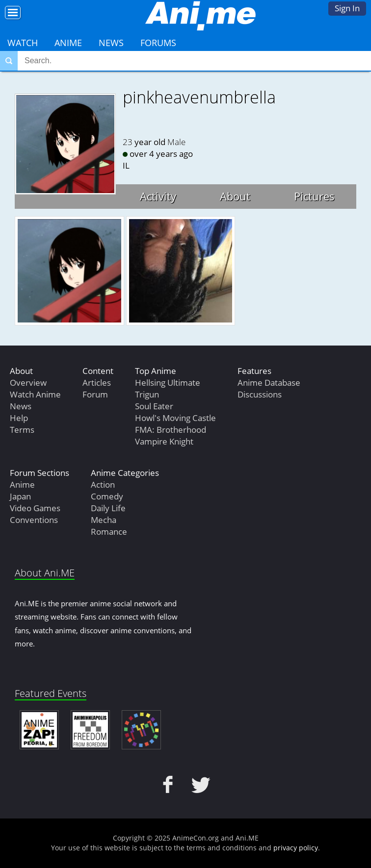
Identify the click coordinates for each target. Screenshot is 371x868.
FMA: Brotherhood (171, 430)
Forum (95, 394)
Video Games (35, 508)
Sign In (347, 8)
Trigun (147, 394)
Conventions (34, 520)
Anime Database (269, 383)
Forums (158, 43)
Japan (20, 496)
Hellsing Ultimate (168, 383)
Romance (109, 532)
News (111, 43)
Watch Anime (35, 394)
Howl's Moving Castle (175, 418)
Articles (97, 383)
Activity (158, 196)
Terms (22, 430)
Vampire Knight (164, 441)
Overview (28, 383)
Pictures (314, 196)
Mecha (104, 520)
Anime (68, 43)
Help (19, 418)
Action (103, 484)
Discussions (260, 394)
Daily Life (108, 508)
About (235, 196)
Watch (23, 43)
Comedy (107, 496)
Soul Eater (154, 406)
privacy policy (296, 848)
